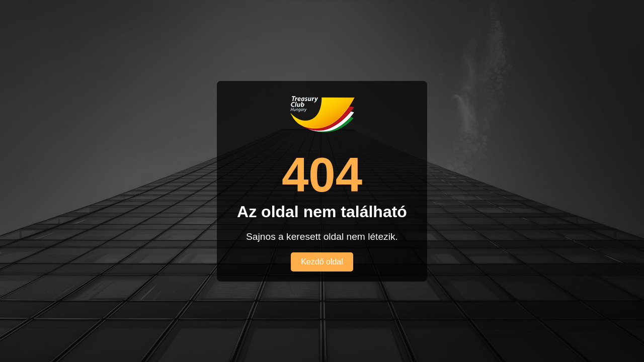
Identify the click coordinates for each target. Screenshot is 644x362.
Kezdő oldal (322, 262)
